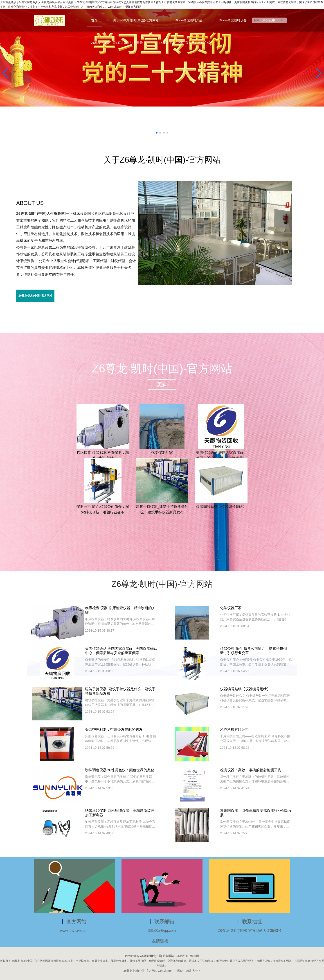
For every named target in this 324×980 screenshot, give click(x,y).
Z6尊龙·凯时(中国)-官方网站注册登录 (117, 43)
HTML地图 (192, 956)
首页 (94, 20)
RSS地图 (180, 956)
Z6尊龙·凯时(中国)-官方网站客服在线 (184, 43)
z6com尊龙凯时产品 (188, 20)
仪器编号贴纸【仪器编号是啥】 (221, 507)
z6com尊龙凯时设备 (232, 20)
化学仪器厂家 (162, 453)
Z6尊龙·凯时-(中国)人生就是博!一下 (45, 214)
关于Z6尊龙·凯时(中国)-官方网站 (136, 20)
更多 (162, 385)
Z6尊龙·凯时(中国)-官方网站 (35, 296)
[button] (319, 73)
